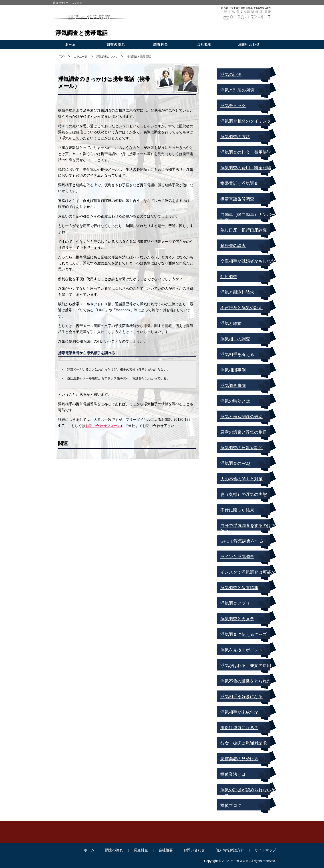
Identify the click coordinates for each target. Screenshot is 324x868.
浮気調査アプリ (235, 603)
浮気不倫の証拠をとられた (246, 681)
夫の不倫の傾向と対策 (241, 479)
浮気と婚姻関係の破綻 (241, 417)
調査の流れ (114, 850)
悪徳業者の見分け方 (239, 759)
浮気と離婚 (231, 323)
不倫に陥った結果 (237, 510)
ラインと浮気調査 (237, 557)
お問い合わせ (194, 850)
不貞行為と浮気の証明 (241, 308)
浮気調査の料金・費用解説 (246, 152)
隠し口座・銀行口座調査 (244, 230)
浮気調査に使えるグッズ (244, 634)
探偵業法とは (233, 774)
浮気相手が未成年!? (239, 712)
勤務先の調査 (233, 246)
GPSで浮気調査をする (242, 541)
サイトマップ (265, 850)
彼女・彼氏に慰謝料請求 (244, 743)
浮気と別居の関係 (237, 90)
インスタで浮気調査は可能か (248, 572)
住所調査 (229, 277)
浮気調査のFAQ (235, 463)
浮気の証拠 (231, 75)
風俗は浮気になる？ (239, 728)
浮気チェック (233, 106)
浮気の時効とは (235, 401)
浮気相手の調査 (235, 339)
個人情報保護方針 (230, 850)
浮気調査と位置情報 (239, 588)
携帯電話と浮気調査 (239, 183)
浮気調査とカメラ (237, 619)
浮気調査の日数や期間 (241, 448)
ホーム (89, 850)
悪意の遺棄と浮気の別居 (244, 432)
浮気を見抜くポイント (241, 650)
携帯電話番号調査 (237, 199)
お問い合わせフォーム (103, 426)
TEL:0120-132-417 (162, 836)
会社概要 (166, 850)
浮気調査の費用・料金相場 (246, 168)
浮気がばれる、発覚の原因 (246, 665)
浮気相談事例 (233, 370)
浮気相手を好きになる (241, 697)
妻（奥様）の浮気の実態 (244, 494)
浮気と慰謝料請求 (237, 292)
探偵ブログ (231, 805)
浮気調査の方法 (235, 137)
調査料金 (141, 850)
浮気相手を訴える (237, 354)
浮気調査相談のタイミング (246, 121)
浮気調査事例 (233, 386)
